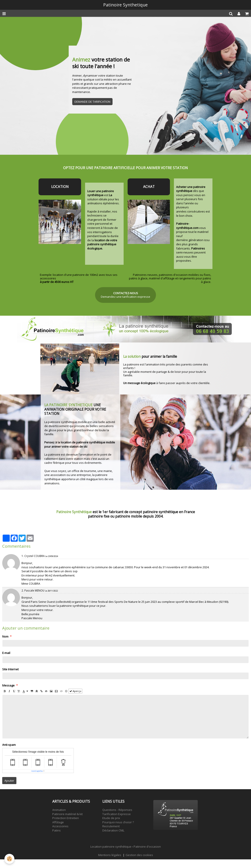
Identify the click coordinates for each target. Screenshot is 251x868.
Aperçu (75, 691)
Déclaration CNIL (113, 830)
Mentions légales (110, 855)
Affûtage (58, 822)
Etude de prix (111, 818)
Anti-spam (9, 745)
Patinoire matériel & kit (67, 814)
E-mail (6, 653)
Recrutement (111, 826)
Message (8, 685)
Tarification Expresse (117, 814)
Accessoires (60, 826)
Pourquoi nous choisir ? (118, 822)
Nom (5, 636)
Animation (59, 810)
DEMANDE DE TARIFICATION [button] (92, 102)
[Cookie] (9, 859)
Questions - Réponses (117, 810)
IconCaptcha (37, 771)
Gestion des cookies (139, 855)
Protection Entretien (66, 818)
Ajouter (9, 781)
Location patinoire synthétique (111, 847)
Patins (56, 830)
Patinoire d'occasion (147, 847)
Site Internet (10, 669)
